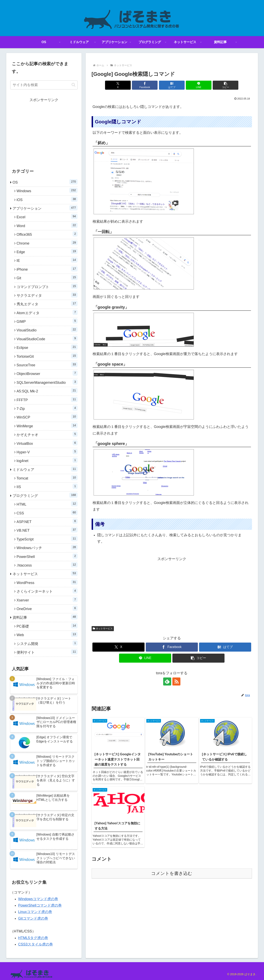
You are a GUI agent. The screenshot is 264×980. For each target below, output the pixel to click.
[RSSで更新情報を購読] (176, 681)
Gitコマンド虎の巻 (33, 918)
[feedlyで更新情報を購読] (167, 681)
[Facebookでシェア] (145, 85)
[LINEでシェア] (199, 85)
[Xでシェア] (118, 85)
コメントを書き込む (172, 873)
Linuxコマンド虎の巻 (35, 912)
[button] (226, 85)
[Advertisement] (172, 590)
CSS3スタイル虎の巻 (36, 944)
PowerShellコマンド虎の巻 (40, 905)
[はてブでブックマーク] (172, 85)
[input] (44, 85)
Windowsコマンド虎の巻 (38, 899)
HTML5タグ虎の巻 (33, 938)
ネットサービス (103, 629)
